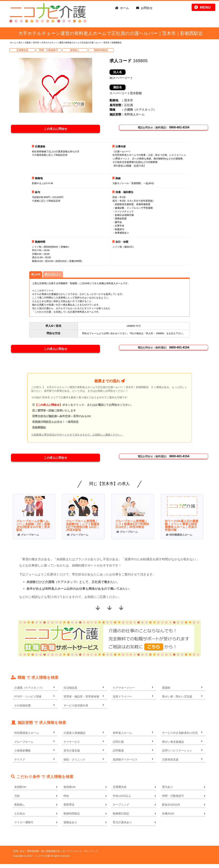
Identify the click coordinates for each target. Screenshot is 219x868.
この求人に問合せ (57, 129)
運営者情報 (33, 855)
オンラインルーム (72, 855)
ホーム (124, 8)
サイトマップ (91, 855)
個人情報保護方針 (51, 855)
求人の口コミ (53, 276)
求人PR (36, 276)
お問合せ (147, 8)
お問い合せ (19, 855)
